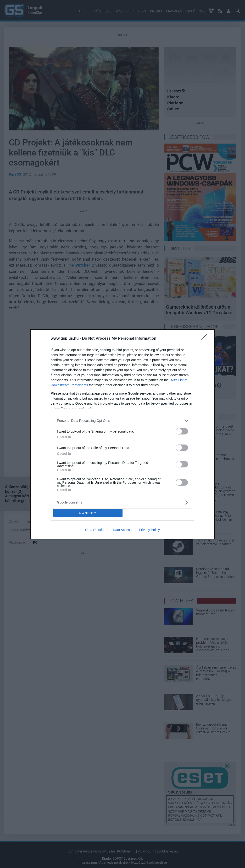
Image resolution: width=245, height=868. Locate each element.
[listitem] (122, 421)
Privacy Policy (149, 530)
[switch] (182, 431)
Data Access (122, 530)
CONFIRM (88, 513)
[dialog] (122, 434)
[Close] (205, 339)
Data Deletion (95, 530)
